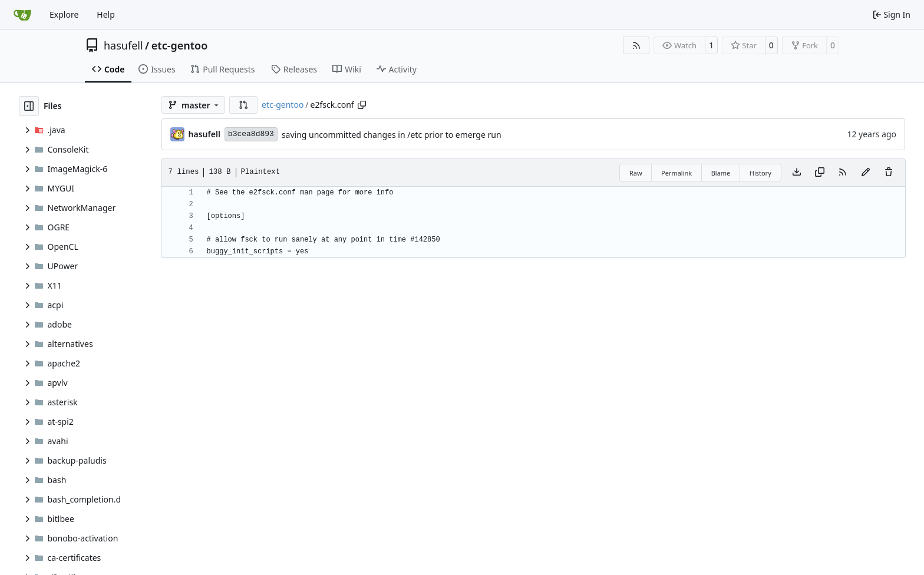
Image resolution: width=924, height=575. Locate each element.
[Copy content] (820, 173)
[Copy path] (362, 105)
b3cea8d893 (251, 134)
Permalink (676, 173)
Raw (636, 173)
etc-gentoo (179, 45)
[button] (243, 105)
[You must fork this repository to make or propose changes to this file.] (866, 173)
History (760, 173)
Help (106, 14)
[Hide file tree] (29, 106)
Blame (721, 173)
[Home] (22, 15)
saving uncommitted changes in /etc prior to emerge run (392, 135)
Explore (64, 14)
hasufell (123, 45)
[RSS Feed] (636, 45)
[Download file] (797, 173)
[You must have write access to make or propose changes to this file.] (889, 173)
